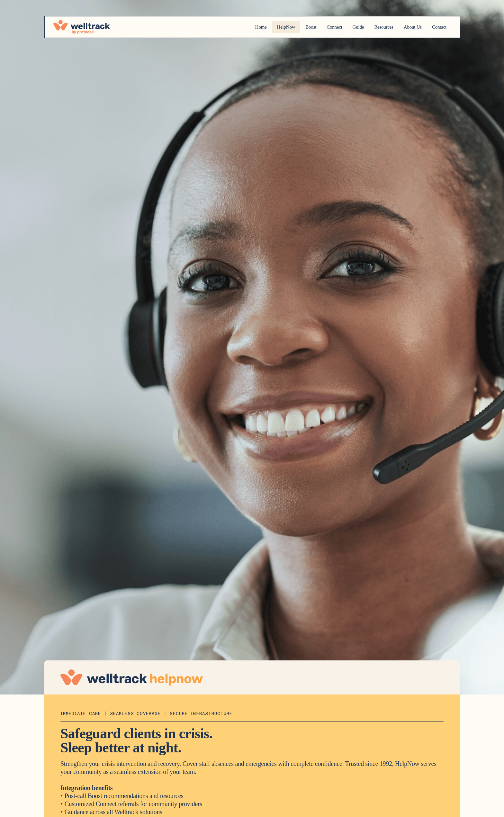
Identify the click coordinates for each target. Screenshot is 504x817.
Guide (344, 27)
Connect (317, 27)
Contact (437, 27)
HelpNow (262, 27)
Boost (290, 27)
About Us (406, 27)
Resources (373, 27)
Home (235, 27)
